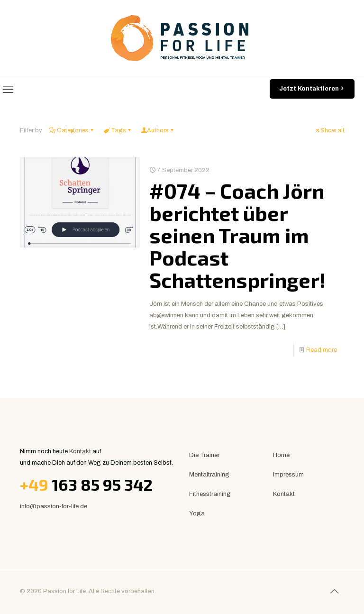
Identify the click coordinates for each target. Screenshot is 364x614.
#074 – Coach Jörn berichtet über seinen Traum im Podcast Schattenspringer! (237, 235)
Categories (72, 130)
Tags (118, 130)
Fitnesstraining (210, 494)
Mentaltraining (209, 475)
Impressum (288, 475)
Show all (329, 130)
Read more (322, 350)
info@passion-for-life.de (54, 506)
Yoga (197, 513)
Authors (158, 130)
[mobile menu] (8, 90)
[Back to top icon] (334, 591)
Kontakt (80, 451)
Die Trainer (204, 455)
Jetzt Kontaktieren (312, 89)
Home (281, 455)
